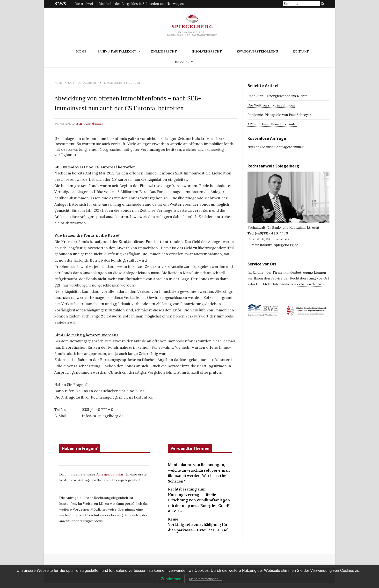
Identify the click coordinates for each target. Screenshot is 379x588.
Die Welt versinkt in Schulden (271, 105)
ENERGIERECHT (164, 51)
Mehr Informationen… (205, 579)
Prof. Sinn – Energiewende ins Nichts (277, 96)
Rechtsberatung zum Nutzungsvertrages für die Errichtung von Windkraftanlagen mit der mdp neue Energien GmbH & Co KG (199, 500)
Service (182, 62)
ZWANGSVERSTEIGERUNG (257, 51)
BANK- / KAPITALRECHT (117, 51)
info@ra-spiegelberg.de (279, 245)
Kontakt (301, 51)
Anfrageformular (110, 474)
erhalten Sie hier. (311, 284)
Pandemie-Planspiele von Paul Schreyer (279, 115)
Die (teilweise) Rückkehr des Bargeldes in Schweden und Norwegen (129, 4)
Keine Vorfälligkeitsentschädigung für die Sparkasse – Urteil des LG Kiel (198, 525)
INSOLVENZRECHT (207, 51)
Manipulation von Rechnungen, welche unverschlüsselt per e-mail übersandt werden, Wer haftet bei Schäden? (199, 473)
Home (81, 51)
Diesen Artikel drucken (88, 124)
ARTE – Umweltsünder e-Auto (272, 124)
